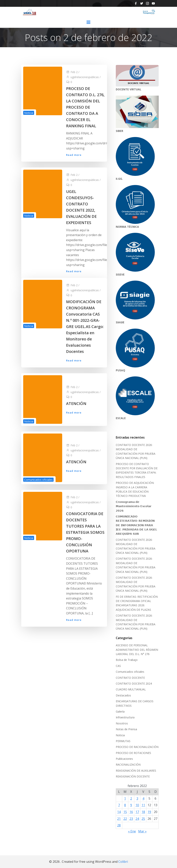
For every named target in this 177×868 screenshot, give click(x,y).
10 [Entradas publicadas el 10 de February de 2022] (137, 805)
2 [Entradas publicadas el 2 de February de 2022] (131, 798)
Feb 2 (72, 72)
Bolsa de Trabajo (127, 660)
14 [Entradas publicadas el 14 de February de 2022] (119, 812)
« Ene (132, 831)
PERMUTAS (123, 741)
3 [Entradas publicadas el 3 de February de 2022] (137, 798)
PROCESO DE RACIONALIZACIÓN (137, 747)
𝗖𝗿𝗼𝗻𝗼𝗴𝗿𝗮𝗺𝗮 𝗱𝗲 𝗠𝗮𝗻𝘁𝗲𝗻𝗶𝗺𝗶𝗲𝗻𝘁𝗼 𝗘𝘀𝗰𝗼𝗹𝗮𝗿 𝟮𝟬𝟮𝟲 (134, 506)
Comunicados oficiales (38, 479)
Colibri (123, 861)
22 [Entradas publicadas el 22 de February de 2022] (125, 818)
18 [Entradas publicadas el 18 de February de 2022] (143, 812)
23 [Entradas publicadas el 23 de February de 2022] (131, 818)
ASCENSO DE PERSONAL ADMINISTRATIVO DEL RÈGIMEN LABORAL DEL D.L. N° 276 (137, 650)
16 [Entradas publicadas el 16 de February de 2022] (131, 812)
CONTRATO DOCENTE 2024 (134, 683)
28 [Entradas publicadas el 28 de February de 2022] (119, 825)
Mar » (142, 831)
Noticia (29, 113)
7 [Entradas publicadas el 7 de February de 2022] (119, 805)
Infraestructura (125, 717)
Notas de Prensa (126, 729)
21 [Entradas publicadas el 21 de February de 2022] (119, 818)
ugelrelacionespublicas (82, 77)
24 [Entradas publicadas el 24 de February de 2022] (137, 818)
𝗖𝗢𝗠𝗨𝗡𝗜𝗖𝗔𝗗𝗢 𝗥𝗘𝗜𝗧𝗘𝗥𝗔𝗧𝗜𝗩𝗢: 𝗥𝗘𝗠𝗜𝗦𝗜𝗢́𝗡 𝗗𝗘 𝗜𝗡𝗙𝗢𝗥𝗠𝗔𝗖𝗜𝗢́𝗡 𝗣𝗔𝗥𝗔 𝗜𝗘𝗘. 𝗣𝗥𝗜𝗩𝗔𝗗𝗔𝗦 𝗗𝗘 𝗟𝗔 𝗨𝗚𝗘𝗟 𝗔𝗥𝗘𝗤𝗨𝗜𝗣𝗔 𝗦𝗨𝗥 (136, 525)
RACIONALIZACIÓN (128, 765)
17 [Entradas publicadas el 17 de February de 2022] (137, 812)
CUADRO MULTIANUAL (131, 689)
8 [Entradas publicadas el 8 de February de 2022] (125, 805)
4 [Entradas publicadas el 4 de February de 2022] (143, 798)
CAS (118, 666)
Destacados (123, 695)
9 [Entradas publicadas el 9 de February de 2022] (131, 805)
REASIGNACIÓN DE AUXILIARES (136, 771)
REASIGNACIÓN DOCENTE (133, 776)
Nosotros (122, 723)
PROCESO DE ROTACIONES (133, 753)
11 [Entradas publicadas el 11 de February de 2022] (143, 805)
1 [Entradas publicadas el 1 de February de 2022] (125, 798)
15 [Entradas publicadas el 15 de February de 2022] (125, 812)
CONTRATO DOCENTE (130, 677)
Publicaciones (124, 759)
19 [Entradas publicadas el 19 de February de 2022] (150, 812)
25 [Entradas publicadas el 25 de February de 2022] (143, 818)
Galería (120, 711)
